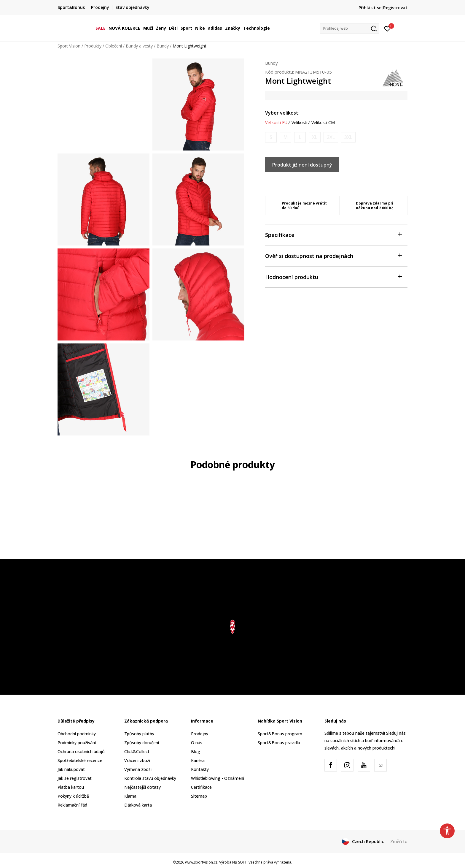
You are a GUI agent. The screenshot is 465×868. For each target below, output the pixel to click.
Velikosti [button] (299, 123)
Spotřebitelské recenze (80, 760)
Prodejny (200, 734)
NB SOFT (239, 862)
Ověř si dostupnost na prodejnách (333, 255)
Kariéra (198, 760)
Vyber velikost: (282, 113)
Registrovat (395, 8)
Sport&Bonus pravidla (279, 743)
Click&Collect (137, 751)
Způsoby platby (139, 734)
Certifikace (201, 787)
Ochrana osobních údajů (81, 751)
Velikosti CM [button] (323, 123)
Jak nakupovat (71, 769)
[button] (350, 28)
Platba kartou (71, 787)
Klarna (130, 796)
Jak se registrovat (75, 778)
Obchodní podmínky (77, 734)
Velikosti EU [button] (276, 123)
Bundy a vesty (139, 46)
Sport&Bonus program (280, 734)
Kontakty (200, 769)
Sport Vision (69, 46)
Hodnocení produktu (333, 277)
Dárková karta (138, 805)
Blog (196, 751)
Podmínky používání (77, 743)
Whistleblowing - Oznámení (218, 778)
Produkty (93, 46)
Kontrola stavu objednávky (150, 778)
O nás (197, 743)
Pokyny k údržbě (73, 796)
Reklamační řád (72, 805)
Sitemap (199, 796)
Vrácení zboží (137, 760)
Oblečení (114, 46)
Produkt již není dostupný (302, 165)
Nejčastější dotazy (142, 787)
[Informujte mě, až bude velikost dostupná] (271, 137)
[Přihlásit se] (387, 28)
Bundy (163, 46)
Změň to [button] (399, 841)
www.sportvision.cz (201, 862)
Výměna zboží (138, 769)
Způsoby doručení (142, 743)
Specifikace (333, 234)
